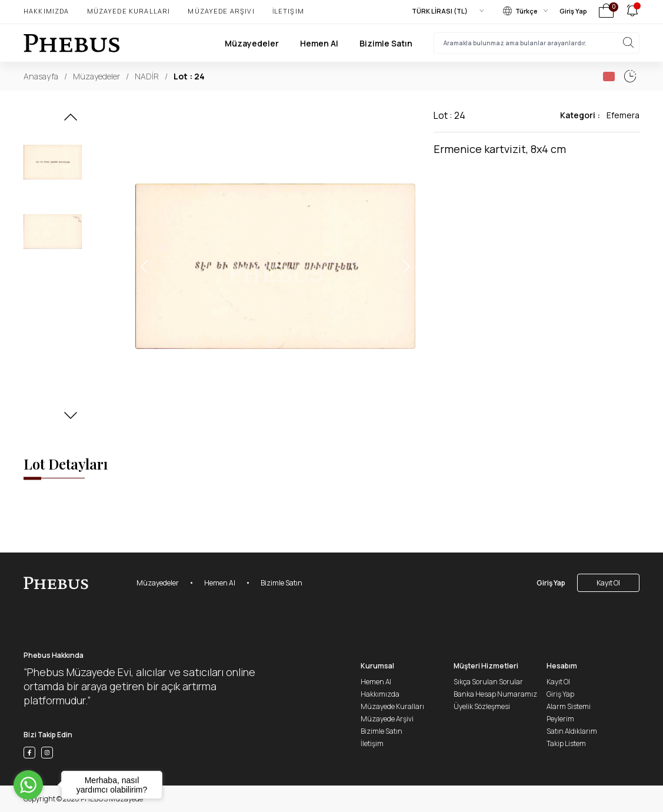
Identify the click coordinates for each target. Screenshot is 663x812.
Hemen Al (319, 43)
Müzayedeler (252, 43)
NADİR (147, 76)
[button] (71, 121)
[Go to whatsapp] (28, 785)
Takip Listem (566, 743)
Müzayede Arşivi (221, 11)
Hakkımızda (46, 11)
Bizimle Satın (386, 43)
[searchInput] (537, 43)
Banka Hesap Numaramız (495, 694)
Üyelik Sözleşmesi (482, 706)
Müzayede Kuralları (129, 11)
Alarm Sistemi (569, 706)
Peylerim (560, 719)
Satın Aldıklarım (572, 731)
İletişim (288, 11)
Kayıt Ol (608, 583)
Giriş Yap (573, 11)
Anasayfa (41, 76)
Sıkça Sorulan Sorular (488, 682)
